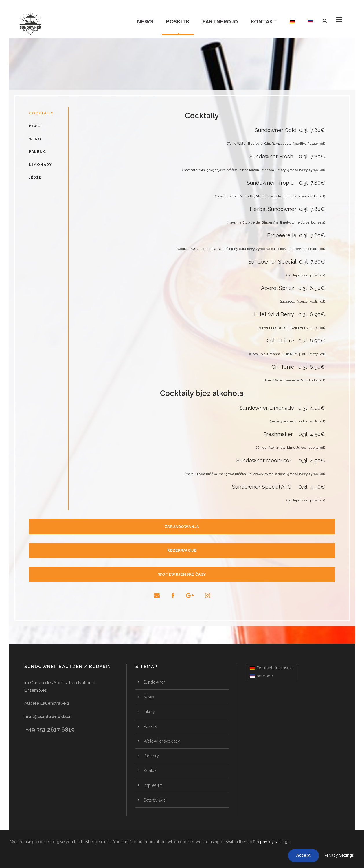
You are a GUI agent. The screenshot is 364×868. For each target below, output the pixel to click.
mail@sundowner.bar (47, 717)
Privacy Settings (339, 855)
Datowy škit (154, 800)
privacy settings (275, 842)
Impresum (153, 785)
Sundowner (154, 682)
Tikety (149, 712)
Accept (304, 855)
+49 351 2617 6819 (50, 730)
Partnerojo (220, 22)
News (145, 22)
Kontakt (264, 22)
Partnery (151, 756)
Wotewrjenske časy (162, 741)
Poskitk (178, 22)
